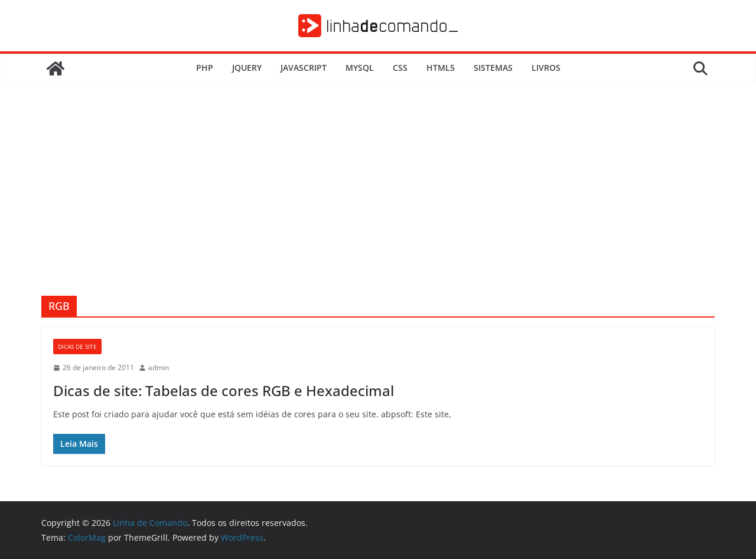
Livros (546, 68)
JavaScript (304, 68)
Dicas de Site (77, 346)
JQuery (247, 68)
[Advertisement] (378, 207)
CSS (400, 68)
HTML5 (441, 68)
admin (159, 367)
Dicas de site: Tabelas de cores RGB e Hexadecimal (224, 390)
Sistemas (493, 68)
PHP (205, 68)
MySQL (360, 68)
